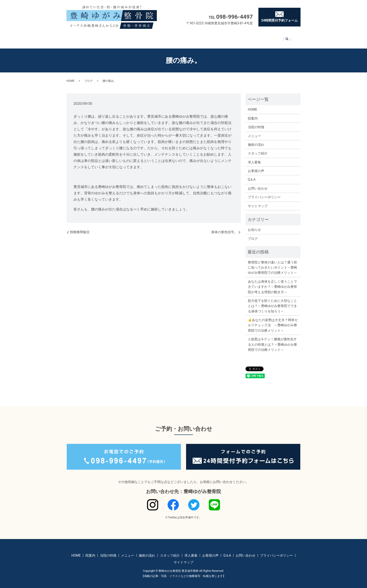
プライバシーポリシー (264, 193)
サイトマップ (258, 202)
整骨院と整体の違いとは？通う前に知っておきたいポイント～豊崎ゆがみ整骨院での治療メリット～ (272, 263)
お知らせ (254, 225)
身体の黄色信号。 (224, 228)
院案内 (95, 37)
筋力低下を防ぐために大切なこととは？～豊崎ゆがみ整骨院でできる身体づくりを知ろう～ (272, 301)
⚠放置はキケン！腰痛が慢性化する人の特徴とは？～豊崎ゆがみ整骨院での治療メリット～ (272, 340)
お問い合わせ (276, 37)
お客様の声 (234, 37)
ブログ (88, 76)
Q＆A (254, 37)
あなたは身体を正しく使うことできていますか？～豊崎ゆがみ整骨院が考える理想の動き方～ (272, 282)
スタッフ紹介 (187, 37)
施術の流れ (162, 37)
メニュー (139, 37)
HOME (78, 37)
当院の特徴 (117, 37)
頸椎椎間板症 (80, 228)
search (294, 37)
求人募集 (212, 37)
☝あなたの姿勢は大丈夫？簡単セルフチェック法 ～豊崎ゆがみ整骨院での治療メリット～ (273, 321)
